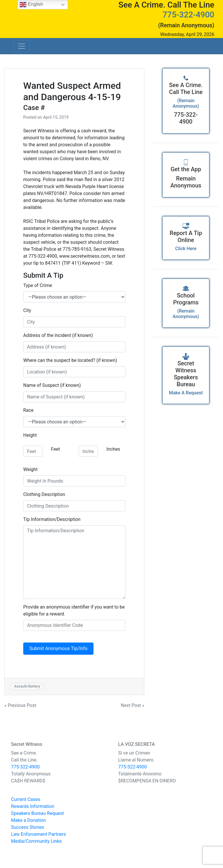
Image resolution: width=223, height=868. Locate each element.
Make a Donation (28, 820)
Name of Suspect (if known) (52, 385)
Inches (113, 449)
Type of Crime (38, 285)
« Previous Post (20, 705)
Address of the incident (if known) (58, 335)
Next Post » (133, 705)
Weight (30, 469)
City (27, 310)
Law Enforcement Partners (38, 834)
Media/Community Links (36, 841)
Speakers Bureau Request (37, 813)
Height (30, 435)
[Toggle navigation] (21, 46)
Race (28, 410)
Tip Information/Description (52, 519)
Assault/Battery (27, 686)
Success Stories (28, 827)
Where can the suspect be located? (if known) (70, 360)
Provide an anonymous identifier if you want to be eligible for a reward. (74, 610)
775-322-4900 (188, 15)
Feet (56, 449)
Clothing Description (44, 494)
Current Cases (26, 799)
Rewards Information (33, 806)
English (31, 5)
